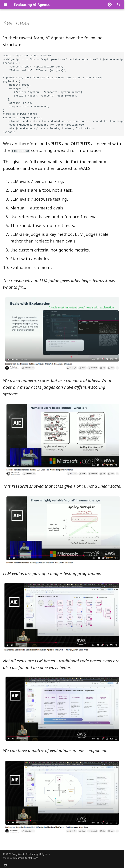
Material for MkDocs (27, 857)
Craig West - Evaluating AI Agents (31, 854)
